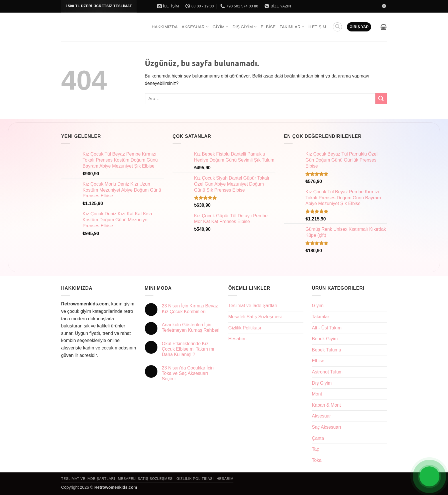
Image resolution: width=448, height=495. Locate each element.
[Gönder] (381, 99)
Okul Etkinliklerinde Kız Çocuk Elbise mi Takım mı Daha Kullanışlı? (188, 349)
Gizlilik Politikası (245, 328)
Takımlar (292, 27)
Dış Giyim (245, 27)
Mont (317, 394)
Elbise (268, 27)
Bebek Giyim (325, 339)
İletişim (317, 27)
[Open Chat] (429, 476)
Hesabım (237, 339)
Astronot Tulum (327, 372)
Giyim (221, 27)
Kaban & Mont (326, 405)
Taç (316, 449)
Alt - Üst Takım (327, 328)
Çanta (318, 438)
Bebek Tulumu (327, 350)
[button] (337, 27)
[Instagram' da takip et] (384, 6)
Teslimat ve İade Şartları (253, 306)
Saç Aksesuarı (327, 427)
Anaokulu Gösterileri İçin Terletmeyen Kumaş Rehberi (191, 327)
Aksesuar (195, 27)
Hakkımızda (165, 27)
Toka (317, 460)
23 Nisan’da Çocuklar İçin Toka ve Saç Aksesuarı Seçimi (188, 373)
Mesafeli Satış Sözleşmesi (255, 317)
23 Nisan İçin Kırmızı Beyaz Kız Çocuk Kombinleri (190, 309)
